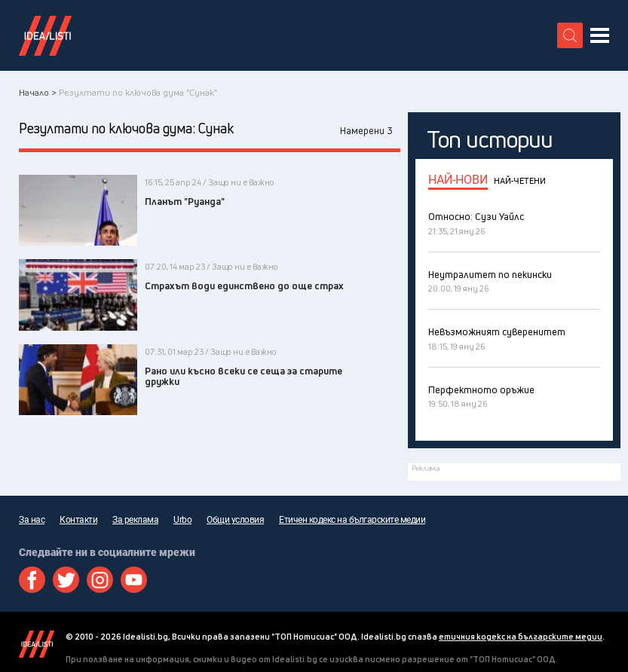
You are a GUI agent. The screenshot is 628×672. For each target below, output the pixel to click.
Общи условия (235, 520)
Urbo (182, 520)
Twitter (66, 580)
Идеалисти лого (45, 35)
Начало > (38, 92)
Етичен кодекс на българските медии (352, 520)
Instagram (100, 580)
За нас (32, 520)
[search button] (570, 35)
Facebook (32, 580)
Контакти (78, 520)
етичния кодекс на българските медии (521, 636)
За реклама (135, 520)
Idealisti (37, 644)
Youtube (134, 580)
